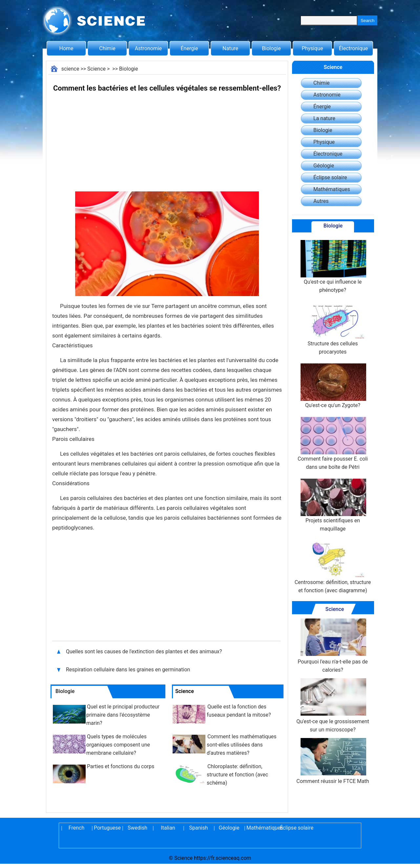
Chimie (107, 48)
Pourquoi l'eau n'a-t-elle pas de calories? (333, 646)
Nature (230, 48)
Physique (312, 48)
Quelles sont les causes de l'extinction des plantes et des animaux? (145, 651)
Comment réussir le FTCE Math (333, 761)
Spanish (199, 828)
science (70, 69)
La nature (324, 118)
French (76, 828)
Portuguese (107, 828)
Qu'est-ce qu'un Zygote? (333, 386)
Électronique (354, 48)
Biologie (271, 48)
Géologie (324, 166)
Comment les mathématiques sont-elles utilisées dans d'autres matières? (242, 745)
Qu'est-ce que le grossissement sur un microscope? (333, 705)
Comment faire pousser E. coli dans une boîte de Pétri (333, 444)
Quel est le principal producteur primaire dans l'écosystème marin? (123, 715)
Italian (168, 828)
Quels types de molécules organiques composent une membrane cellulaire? (118, 745)
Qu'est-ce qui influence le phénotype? (333, 267)
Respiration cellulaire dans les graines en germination (129, 670)
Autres (321, 201)
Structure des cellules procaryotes (333, 328)
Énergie (189, 48)
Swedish (137, 828)
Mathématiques (332, 189)
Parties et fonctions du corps (121, 766)
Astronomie (148, 48)
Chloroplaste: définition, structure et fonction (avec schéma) (237, 775)
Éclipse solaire (330, 177)
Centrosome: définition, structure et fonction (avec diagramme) (333, 567)
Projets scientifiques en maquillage (333, 505)
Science (96, 69)
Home (66, 48)
